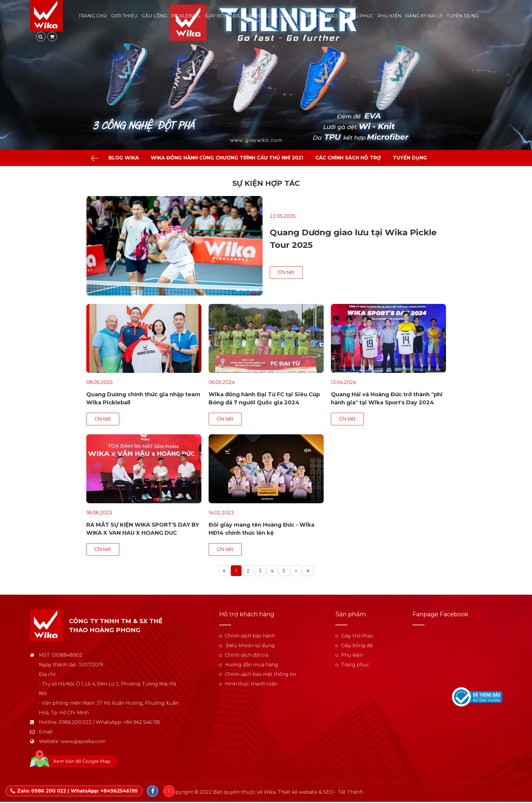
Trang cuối (308, 571)
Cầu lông (155, 16)
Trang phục (358, 16)
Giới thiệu (124, 16)
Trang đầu (224, 571)
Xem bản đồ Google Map (82, 761)
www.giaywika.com (83, 741)
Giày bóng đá (222, 16)
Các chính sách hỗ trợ (348, 158)
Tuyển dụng (463, 16)
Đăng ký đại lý (424, 16)
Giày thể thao (319, 16)
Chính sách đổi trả (246, 655)
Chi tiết (286, 272)
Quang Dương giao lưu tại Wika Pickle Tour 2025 (353, 239)
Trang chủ (93, 16)
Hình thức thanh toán (251, 684)
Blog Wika (124, 158)
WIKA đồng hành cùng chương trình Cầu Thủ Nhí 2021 (227, 158)
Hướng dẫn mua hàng (251, 665)
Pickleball (186, 16)
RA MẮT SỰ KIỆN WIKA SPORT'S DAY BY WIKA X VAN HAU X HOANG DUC (143, 529)
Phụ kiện (389, 16)
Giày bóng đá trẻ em (270, 16)
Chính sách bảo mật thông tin (260, 674)
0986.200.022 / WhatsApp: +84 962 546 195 (110, 722)
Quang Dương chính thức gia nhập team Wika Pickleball (143, 399)
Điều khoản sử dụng (250, 645)
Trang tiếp (296, 571)
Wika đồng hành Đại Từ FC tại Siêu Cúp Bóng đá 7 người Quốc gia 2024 (264, 399)
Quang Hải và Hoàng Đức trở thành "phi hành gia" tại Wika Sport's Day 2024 (387, 399)
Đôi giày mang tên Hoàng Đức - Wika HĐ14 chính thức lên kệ (262, 529)
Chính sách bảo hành (250, 636)
